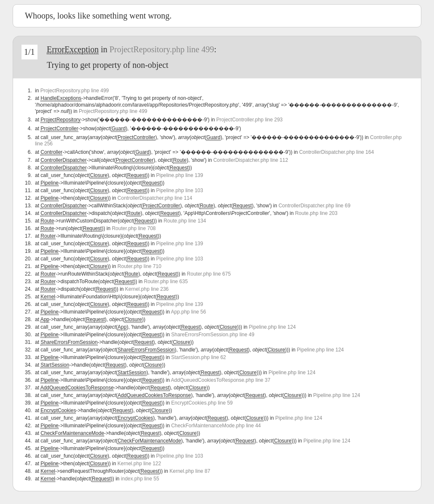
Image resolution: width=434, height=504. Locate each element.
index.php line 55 (140, 479)
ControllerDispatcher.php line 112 (250, 160)
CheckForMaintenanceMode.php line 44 (216, 426)
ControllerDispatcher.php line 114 (155, 198)
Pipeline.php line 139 (180, 175)
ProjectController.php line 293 (249, 120)
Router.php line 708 (134, 228)
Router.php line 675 (209, 274)
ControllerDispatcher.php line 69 (315, 206)
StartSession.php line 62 (198, 357)
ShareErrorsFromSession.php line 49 (213, 335)
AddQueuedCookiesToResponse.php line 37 (221, 380)
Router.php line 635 (166, 281)
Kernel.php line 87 (190, 471)
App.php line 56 (189, 312)
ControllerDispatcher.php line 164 (336, 152)
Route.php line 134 (185, 221)
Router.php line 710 (139, 266)
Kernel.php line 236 (147, 289)
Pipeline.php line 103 (180, 190)
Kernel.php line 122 (139, 464)
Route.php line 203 (316, 213)
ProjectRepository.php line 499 (162, 49)
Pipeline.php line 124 (272, 327)
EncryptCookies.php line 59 (202, 403)
